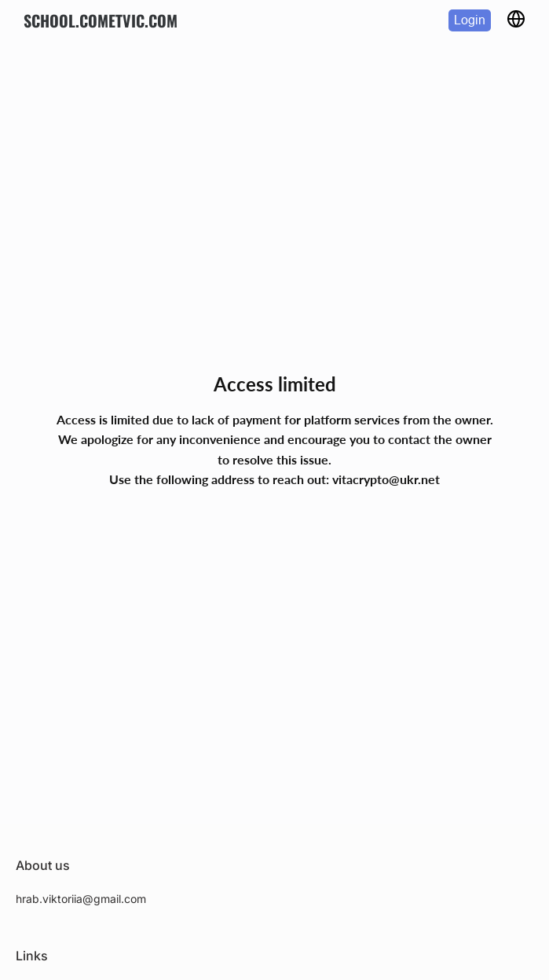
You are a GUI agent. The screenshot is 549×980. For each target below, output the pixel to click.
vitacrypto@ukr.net (386, 479)
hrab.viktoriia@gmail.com (81, 899)
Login (470, 20)
